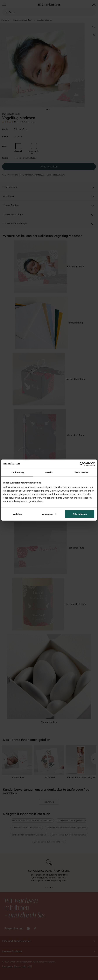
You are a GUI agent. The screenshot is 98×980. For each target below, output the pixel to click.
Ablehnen (18, 514)
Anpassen (49, 514)
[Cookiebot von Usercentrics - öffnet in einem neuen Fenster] (82, 464)
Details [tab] (49, 472)
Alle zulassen (80, 514)
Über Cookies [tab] (81, 472)
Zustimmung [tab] (17, 472)
